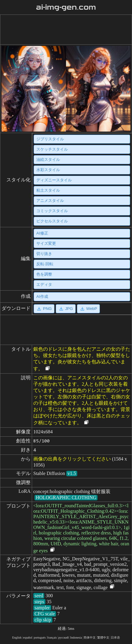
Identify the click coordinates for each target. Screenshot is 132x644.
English (17, 638)
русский (64, 638)
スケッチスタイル (52, 149)
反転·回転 (45, 264)
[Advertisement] (65, 30)
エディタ (44, 284)
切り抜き (44, 254)
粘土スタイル (48, 190)
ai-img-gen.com (66, 7)
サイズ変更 (46, 243)
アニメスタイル (50, 201)
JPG (66, 309)
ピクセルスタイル (52, 221)
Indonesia (76, 638)
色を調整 (44, 274)
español (28, 638)
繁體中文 (103, 638)
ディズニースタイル (54, 180)
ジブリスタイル (50, 139)
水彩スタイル (48, 170)
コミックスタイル (52, 211)
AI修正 (42, 233)
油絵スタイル (48, 159)
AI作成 (42, 296)
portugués (40, 638)
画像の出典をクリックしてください (72, 459)
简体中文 (90, 638)
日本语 (115, 638)
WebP (88, 309)
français (52, 638)
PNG (44, 309)
